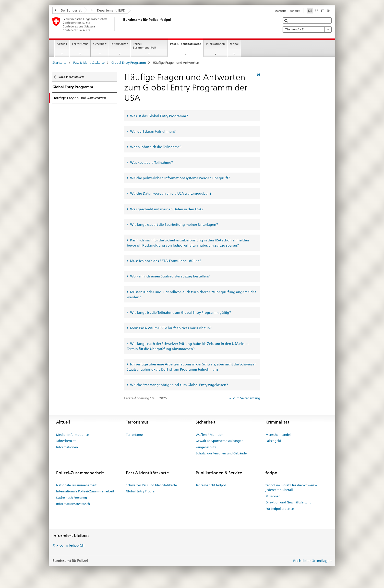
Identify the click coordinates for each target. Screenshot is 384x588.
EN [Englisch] (329, 11)
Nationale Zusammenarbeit (76, 485)
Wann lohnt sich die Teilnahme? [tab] (155, 147)
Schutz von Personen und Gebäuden (222, 453)
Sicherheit (100, 44)
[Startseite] (122, 24)
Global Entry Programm (129, 63)
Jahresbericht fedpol (211, 485)
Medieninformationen (73, 435)
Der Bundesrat (68, 10)
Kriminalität (120, 44)
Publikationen (215, 44)
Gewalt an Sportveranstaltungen (220, 441)
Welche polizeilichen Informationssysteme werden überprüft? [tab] (180, 178)
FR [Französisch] (317, 11)
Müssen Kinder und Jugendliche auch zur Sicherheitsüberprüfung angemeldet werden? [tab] (191, 294)
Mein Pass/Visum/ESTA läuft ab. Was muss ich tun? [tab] (170, 328)
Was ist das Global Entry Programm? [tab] (159, 116)
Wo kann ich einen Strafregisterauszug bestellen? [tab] (169, 276)
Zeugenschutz (206, 447)
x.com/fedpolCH (71, 545)
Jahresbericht (66, 441)
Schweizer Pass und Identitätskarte (151, 485)
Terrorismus (80, 44)
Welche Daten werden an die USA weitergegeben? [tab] (170, 193)
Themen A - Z (307, 29)
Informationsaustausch (73, 504)
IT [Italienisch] (322, 11)
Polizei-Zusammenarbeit (144, 46)
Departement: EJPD (108, 10)
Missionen (273, 496)
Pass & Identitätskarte (187, 45)
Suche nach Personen (72, 498)
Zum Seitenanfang (246, 398)
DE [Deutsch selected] (310, 11)
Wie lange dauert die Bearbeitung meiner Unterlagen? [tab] (174, 225)
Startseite (281, 11)
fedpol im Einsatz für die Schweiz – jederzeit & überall (291, 488)
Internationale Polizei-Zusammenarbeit (85, 491)
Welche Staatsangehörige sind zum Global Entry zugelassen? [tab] (179, 385)
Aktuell (62, 44)
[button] (287, 21)
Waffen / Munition (210, 435)
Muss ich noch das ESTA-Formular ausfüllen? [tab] (165, 261)
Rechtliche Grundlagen (312, 561)
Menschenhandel (278, 435)
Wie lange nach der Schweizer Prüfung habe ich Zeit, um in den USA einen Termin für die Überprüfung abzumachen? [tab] (188, 346)
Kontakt (294, 11)
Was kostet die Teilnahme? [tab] (151, 163)
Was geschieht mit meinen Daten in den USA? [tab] (166, 209)
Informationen (67, 447)
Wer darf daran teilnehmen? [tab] (152, 131)
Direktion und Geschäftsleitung (288, 502)
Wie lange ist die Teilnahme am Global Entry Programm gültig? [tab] (180, 313)
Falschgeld (273, 441)
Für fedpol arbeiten (280, 509)
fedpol (234, 44)
